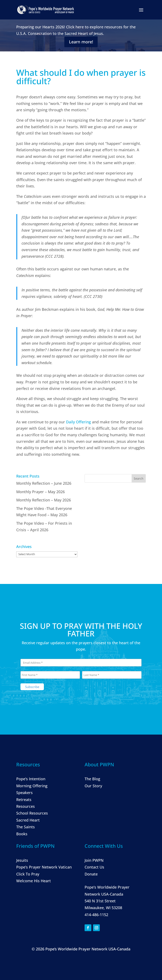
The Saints (26, 827)
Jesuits (22, 860)
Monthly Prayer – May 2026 (40, 492)
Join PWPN (94, 860)
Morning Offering (32, 786)
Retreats (24, 800)
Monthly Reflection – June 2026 (44, 483)
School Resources (32, 813)
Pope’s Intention (31, 779)
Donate (91, 874)
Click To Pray (28, 874)
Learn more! (81, 42)
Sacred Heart (28, 820)
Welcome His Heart (34, 881)
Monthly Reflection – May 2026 (44, 500)
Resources (26, 806)
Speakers (24, 793)
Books (22, 834)
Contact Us (94, 867)
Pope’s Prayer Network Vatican (44, 867)
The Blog (92, 779)
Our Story (93, 786)
